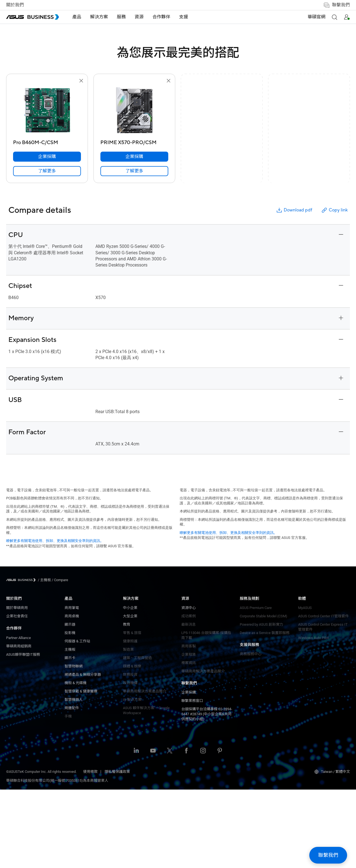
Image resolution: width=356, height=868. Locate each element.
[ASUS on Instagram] (203, 830)
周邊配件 (13, 776)
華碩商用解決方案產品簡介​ (86, 691)
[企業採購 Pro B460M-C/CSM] (47, 157)
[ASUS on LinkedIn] (136, 830)
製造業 (70, 649)
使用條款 (90, 850)
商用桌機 (13, 684)
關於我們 (15, 5)
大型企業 (72, 616)
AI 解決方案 (74, 700)
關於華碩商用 (17, 608)
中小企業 (72, 608)
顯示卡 (12, 726)
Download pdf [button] (294, 210)
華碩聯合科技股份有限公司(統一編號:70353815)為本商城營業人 (57, 859)
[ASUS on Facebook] (186, 830)
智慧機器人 (15, 767)
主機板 (12, 717)
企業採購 (130, 608)
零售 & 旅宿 (74, 633)
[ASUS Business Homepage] (33, 17)
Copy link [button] (334, 210)
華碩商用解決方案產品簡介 (86, 797)
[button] (334, 17)
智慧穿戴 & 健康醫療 (23, 759)
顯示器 (12, 692)
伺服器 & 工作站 (19, 709)
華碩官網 (317, 17)
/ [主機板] (44, 580)
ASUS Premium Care (139, 656)
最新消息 (72, 751)
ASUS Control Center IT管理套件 (207, 637)
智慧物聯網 (15, 734)
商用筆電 (13, 676)
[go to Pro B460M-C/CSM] (47, 111)
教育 (68, 624)
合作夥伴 (14, 628)
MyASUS (188, 629)
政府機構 (72, 683)
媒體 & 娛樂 (74, 666)
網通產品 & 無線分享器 (24, 742)
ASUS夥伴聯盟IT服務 (23, 654)
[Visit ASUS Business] (22, 580)
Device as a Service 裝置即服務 (148, 681)
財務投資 (72, 675)
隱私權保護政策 (117, 850)
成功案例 (72, 742)
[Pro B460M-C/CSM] (47, 141)
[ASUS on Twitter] (170, 830)
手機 (10, 784)
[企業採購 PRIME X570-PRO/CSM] (134, 157)
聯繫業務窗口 (134, 616)
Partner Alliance (18, 638)
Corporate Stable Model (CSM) (147, 664)
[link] (47, 171)
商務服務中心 (192, 608)
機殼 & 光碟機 (17, 751)
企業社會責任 (17, 616)
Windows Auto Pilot (197, 659)
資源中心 (72, 734)
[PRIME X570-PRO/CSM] (134, 141)
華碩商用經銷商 (19, 646)
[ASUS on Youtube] (153, 830)
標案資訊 (72, 789)
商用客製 (72, 772)
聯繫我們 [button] (337, 5)
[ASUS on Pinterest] (220, 830)
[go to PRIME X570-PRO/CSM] (134, 111)
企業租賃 (72, 781)
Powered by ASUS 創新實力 (145, 672)
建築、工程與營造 (79, 658)
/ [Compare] (60, 580)
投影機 (12, 701)
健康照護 (72, 641)
